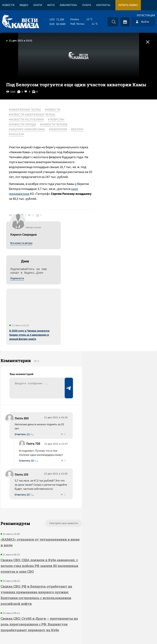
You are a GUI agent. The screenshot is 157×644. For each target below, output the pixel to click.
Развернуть (79, 617)
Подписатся (107, 150)
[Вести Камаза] (21, 22)
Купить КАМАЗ (128, 5)
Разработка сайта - (141, 632)
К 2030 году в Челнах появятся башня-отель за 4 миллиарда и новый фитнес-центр (119, 206)
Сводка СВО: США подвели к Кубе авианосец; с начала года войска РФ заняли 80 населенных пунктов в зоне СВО (30, 473)
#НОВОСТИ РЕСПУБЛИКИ (28, 120)
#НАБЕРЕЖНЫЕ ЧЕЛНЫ (26, 110)
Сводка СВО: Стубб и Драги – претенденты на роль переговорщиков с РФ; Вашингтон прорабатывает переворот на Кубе (29, 543)
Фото (51, 5)
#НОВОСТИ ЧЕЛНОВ (55, 125)
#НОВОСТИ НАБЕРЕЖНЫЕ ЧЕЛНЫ (33, 115)
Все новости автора (111, 114)
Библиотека (68, 5)
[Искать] (114, 22)
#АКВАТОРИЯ (59, 130)
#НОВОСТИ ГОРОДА (24, 125)
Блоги (38, 5)
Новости (8, 5)
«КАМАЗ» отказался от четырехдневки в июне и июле (26, 447)
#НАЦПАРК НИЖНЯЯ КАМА (28, 130)
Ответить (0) (27, 357)
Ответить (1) (23, 323)
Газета (87, 5)
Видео (24, 5)
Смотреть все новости (46, 428)
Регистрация (146, 15)
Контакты (103, 5)
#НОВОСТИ (54, 110)
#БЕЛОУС (17, 134)
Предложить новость (116, 325)
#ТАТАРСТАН (57, 120)
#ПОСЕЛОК (35, 134)
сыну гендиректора (38, 204)
